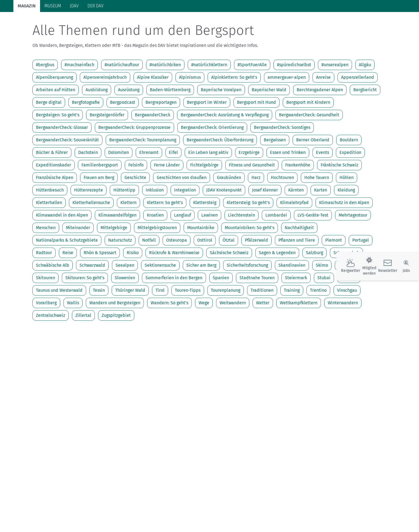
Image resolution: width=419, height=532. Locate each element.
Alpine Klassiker (153, 98)
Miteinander (78, 249)
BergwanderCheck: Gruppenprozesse (134, 149)
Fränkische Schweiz (339, 186)
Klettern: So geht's (165, 224)
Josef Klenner (265, 211)
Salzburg (315, 274)
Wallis (73, 324)
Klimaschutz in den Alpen (344, 224)
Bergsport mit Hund (256, 124)
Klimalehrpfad (294, 224)
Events (323, 174)
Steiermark (296, 299)
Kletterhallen (49, 224)
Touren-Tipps (188, 311)
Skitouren (45, 299)
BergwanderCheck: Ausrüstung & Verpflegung (225, 136)
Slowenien (125, 299)
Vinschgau (347, 311)
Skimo (322, 286)
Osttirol (205, 261)
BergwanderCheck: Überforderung (220, 161)
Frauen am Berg (99, 199)
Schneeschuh (346, 274)
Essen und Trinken (288, 174)
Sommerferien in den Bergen (174, 299)
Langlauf (183, 236)
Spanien (221, 299)
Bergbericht (365, 111)
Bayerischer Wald (269, 111)
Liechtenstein (242, 236)
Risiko (133, 274)
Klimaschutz (153, 22)
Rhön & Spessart (100, 274)
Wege (204, 324)
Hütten (126, 22)
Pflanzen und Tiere (297, 261)
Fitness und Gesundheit (252, 186)
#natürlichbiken (165, 86)
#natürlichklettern (209, 86)
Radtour (44, 274)
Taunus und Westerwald (59, 311)
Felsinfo (136, 186)
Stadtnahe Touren (257, 299)
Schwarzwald (92, 286)
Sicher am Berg (201, 286)
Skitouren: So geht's (85, 299)
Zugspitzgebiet (116, 337)
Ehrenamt (149, 174)
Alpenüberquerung (54, 98)
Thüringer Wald (130, 311)
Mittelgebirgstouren (157, 249)
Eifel (173, 174)
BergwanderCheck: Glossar (62, 149)
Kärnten (296, 211)
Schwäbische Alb (53, 286)
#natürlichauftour (122, 86)
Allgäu (365, 86)
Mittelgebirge (114, 249)
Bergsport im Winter (207, 124)
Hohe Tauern (317, 199)
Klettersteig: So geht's (248, 224)
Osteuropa (177, 261)
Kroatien (155, 236)
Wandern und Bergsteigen (115, 324)
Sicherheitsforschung (247, 286)
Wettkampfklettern (299, 324)
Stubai (324, 299)
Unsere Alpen (187, 22)
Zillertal (83, 337)
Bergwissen (275, 161)
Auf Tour (102, 22)
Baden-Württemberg (170, 111)
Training (292, 311)
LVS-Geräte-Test (313, 236)
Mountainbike (201, 249)
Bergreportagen (161, 124)
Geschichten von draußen (182, 199)
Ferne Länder (167, 186)
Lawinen (209, 236)
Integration (185, 211)
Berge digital (49, 124)
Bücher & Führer (52, 174)
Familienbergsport (100, 186)
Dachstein (88, 174)
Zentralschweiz (51, 337)
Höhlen (347, 199)
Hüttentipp (124, 211)
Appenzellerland (358, 98)
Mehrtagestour (353, 236)
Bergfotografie (86, 124)
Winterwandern (343, 324)
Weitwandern (233, 324)
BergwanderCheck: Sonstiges (282, 149)
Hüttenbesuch (50, 211)
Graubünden (229, 199)
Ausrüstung (129, 111)
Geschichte (135, 199)
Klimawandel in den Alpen (62, 236)
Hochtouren (282, 199)
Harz (256, 199)
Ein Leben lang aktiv (208, 174)
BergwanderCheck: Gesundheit (309, 136)
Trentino (318, 311)
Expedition (350, 174)
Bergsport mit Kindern (308, 124)
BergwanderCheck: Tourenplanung (143, 161)
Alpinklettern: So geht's (234, 98)
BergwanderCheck (153, 136)
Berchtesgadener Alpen (320, 111)
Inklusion (155, 211)
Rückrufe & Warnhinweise (174, 274)
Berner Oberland (313, 161)
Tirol (160, 311)
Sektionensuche (160, 286)
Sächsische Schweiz (229, 274)
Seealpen (125, 286)
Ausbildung (97, 111)
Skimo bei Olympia (357, 286)
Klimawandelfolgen (117, 236)
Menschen (46, 249)
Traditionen (262, 311)
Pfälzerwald (256, 261)
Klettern (128, 224)
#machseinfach (79, 86)
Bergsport (76, 22)
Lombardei (276, 236)
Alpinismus (190, 98)
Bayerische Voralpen (221, 111)
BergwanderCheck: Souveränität (67, 161)
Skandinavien (292, 286)
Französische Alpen (55, 199)
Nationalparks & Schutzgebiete (67, 261)
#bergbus (45, 86)
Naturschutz (120, 261)
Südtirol (349, 299)
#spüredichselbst (294, 86)
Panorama (347, 22)
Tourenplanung (226, 311)
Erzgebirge (249, 174)
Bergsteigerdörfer (107, 136)
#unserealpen (335, 86)
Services (376, 22)
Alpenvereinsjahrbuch (105, 98)
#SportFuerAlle (252, 86)
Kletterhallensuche (91, 224)
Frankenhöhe (298, 186)
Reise (68, 274)
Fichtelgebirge (204, 186)
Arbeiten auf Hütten (56, 111)
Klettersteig (205, 224)
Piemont (334, 261)
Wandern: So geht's (169, 324)
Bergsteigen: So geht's (58, 136)
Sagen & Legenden (277, 274)
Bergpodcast (123, 124)
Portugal (361, 261)
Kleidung (346, 211)
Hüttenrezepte (89, 211)
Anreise (323, 98)
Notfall (149, 261)
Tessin (99, 311)
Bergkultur (219, 22)
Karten (321, 211)
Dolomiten (119, 174)
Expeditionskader (54, 186)
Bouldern (349, 161)
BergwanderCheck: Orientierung (212, 149)
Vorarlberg (46, 324)
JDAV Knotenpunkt (224, 211)
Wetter (263, 324)
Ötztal (229, 261)
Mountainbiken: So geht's (250, 249)
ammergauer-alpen (287, 98)
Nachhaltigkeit (299, 249)
